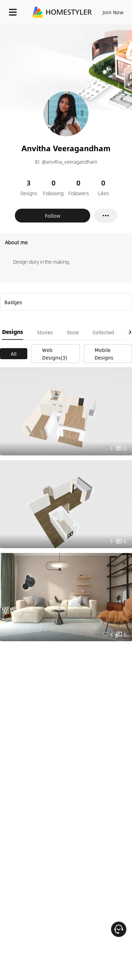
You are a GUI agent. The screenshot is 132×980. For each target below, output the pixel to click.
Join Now (113, 12)
